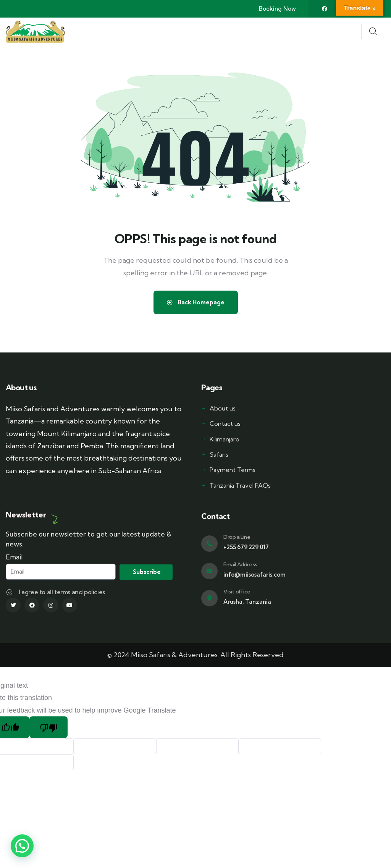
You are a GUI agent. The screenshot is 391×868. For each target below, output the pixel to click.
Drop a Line (237, 537)
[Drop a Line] (209, 544)
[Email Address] (209, 571)
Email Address (240, 564)
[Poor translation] (48, 727)
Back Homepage (196, 302)
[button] (22, 846)
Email (14, 557)
